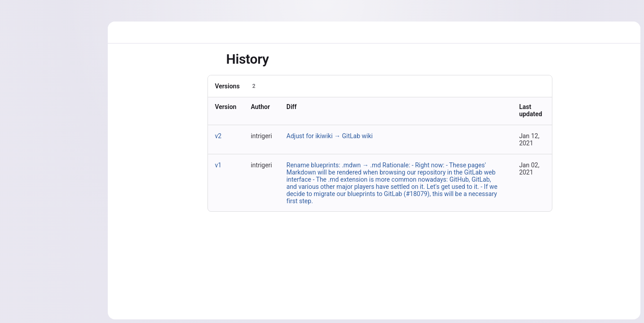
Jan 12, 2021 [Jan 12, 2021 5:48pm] (529, 140)
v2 (218, 136)
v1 (218, 165)
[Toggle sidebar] (215, 59)
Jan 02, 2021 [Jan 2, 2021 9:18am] (529, 169)
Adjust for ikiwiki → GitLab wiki (330, 136)
